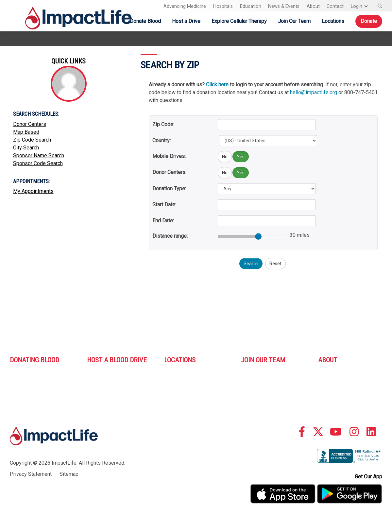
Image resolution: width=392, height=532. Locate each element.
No (225, 157)
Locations (333, 21)
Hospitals (223, 6)
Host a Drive (186, 21)
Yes (241, 157)
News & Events (284, 6)
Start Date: (164, 205)
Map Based (26, 132)
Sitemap (69, 474)
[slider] (258, 236)
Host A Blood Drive (117, 360)
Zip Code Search (32, 140)
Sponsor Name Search (39, 155)
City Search (26, 148)
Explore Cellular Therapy (239, 21)
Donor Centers (30, 124)
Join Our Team (294, 21)
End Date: (163, 221)
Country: (162, 140)
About (313, 6)
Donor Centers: (169, 172)
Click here (217, 85)
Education (251, 6)
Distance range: (170, 236)
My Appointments (33, 191)
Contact (335, 6)
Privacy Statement (31, 474)
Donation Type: (169, 189)
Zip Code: (163, 124)
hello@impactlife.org (314, 92)
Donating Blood (34, 360)
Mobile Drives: (169, 156)
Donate (369, 21)
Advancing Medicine (185, 6)
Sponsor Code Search (38, 163)
